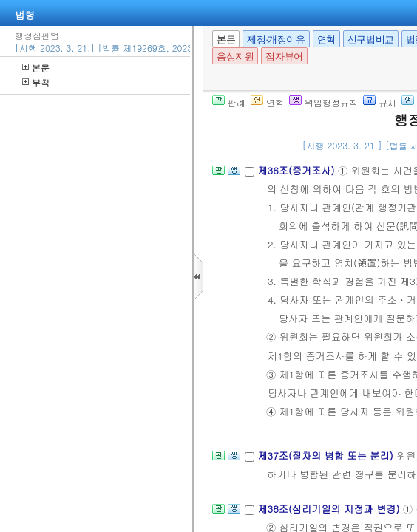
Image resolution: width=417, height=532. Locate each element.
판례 (229, 102)
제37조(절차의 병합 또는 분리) (327, 456)
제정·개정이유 (276, 40)
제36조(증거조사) (298, 170)
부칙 (36, 82)
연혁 (326, 40)
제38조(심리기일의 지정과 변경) (330, 509)
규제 (380, 102)
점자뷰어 (284, 57)
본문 (36, 68)
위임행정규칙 (323, 102)
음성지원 (235, 57)
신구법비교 (371, 40)
